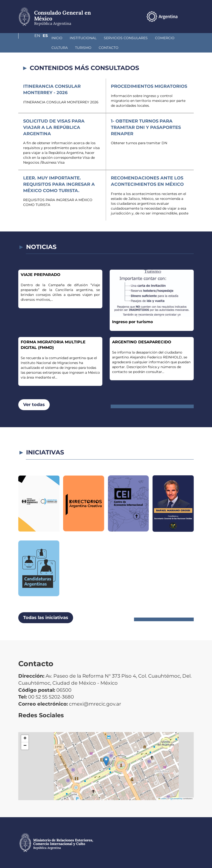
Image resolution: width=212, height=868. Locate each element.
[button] (106, 761)
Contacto (59, 48)
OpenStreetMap (176, 799)
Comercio (139, 38)
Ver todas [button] (34, 405)
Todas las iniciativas (46, 618)
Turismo (34, 48)
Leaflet (162, 799)
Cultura (164, 38)
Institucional (57, 38)
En (181, 16)
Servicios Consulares (100, 38)
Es (191, 16)
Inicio (31, 38)
